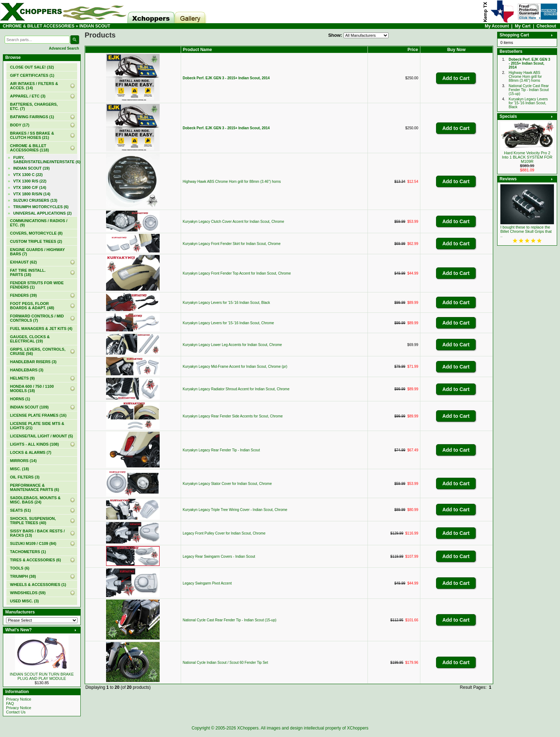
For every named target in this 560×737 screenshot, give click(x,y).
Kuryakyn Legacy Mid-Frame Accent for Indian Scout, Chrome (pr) (235, 367)
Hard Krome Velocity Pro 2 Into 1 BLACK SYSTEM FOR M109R (527, 157)
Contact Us (16, 712)
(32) (32, 67)
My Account (497, 26)
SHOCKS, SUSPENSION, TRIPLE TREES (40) (33, 521)
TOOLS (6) (20, 568)
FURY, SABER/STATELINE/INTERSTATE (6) (45, 160)
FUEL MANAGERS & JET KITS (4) (41, 329)
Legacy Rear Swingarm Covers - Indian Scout (219, 556)
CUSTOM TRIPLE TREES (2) (36, 241)
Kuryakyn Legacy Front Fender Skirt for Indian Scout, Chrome (231, 244)
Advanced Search (64, 48)
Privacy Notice (19, 699)
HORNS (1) (20, 399)
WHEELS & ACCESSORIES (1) (38, 585)
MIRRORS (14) (23, 461)
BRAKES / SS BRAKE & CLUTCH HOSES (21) (32, 135)
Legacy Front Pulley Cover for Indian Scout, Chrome (224, 533)
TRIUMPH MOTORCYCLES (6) (41, 207)
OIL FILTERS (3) (25, 477)
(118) (29, 148)
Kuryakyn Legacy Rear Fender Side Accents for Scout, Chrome (232, 416)
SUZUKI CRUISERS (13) (35, 200)
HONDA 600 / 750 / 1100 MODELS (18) (32, 388)
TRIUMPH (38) (23, 576)
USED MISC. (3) (24, 601)
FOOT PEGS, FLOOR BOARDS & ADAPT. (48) (32, 306)
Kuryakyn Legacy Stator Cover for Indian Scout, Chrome (227, 484)
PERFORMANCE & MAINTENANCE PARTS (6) (34, 487)
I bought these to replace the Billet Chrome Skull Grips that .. (526, 231)
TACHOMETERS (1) (28, 552)
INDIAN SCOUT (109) (29, 407)
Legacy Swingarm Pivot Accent (207, 583)
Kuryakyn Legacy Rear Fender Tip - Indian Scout (221, 450)
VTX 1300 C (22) (28, 175)
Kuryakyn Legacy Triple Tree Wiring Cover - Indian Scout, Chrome (235, 510)
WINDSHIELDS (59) (28, 593)
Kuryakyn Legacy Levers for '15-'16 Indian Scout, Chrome (228, 323)
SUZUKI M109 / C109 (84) (33, 543)
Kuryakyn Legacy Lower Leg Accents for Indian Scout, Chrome (232, 345)
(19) (31, 168)
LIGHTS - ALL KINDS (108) (34, 444)
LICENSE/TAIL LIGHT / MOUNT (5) (41, 436)
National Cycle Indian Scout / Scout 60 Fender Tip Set (225, 663)
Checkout (546, 26)
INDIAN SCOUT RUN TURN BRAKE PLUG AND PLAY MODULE (42, 676)
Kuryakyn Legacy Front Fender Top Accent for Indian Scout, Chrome (237, 273)
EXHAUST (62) (23, 262)
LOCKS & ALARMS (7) (31, 452)
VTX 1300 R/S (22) (30, 181)
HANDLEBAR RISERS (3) (33, 362)
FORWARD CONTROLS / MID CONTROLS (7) (37, 318)
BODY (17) (20, 125)
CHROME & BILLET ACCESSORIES (39, 26)
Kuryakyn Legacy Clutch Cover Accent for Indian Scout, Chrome (233, 222)
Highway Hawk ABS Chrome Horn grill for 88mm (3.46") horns (232, 182)
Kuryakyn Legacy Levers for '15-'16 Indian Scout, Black (226, 303)
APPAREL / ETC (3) (28, 96)
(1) (32, 75)
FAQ (10, 703)
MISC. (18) (19, 469)
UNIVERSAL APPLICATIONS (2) (42, 213)
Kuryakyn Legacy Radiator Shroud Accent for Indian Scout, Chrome (236, 389)
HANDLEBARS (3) (27, 370)
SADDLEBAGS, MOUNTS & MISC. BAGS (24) (35, 500)
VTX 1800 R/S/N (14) (32, 194)
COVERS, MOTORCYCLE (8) (36, 233)
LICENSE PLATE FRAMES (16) (38, 415)
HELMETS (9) (22, 378)
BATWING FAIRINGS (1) (32, 117)
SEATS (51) (20, 510)
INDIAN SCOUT (95, 26)
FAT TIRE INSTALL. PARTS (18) (28, 272)
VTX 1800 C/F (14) (30, 187)
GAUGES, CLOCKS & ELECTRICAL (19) (30, 339)
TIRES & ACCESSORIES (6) (36, 560)
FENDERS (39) (23, 295)
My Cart (523, 26)
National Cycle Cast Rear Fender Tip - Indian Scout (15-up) (229, 620)
